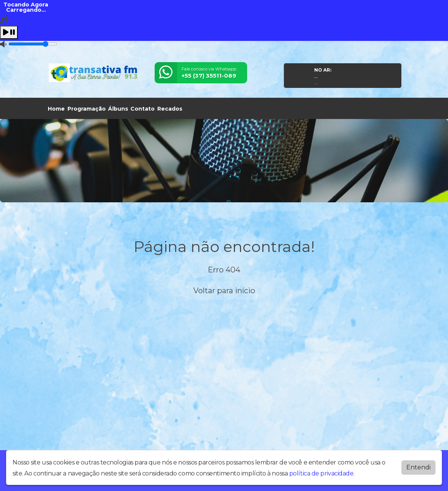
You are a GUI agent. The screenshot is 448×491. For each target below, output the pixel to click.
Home (56, 109)
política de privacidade (321, 472)
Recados (170, 109)
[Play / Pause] (9, 32)
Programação (87, 109)
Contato (143, 109)
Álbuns (118, 109)
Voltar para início (224, 291)
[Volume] (33, 44)
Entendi (418, 466)
